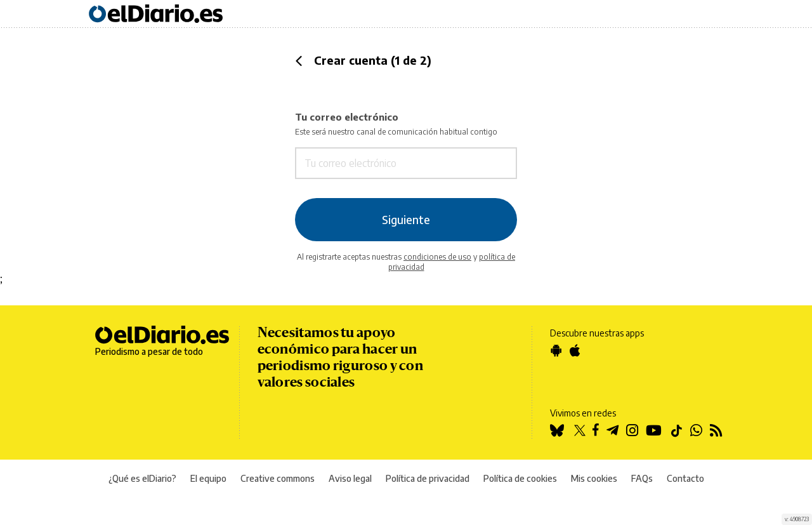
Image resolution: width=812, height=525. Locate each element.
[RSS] (720, 431)
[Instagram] (636, 431)
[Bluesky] (560, 431)
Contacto (685, 478)
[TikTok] (680, 431)
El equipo (208, 478)
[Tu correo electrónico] (379, 163)
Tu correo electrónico (406, 145)
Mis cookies (594, 478)
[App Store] (579, 352)
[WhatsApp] (700, 431)
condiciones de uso (437, 257)
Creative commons (278, 478)
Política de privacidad (428, 478)
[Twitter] (581, 431)
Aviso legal (350, 478)
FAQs (642, 478)
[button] (299, 61)
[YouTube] (658, 431)
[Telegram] (616, 431)
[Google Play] (560, 352)
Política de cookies (520, 478)
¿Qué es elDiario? (142, 478)
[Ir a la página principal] (156, 14)
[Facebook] (599, 431)
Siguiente (406, 220)
